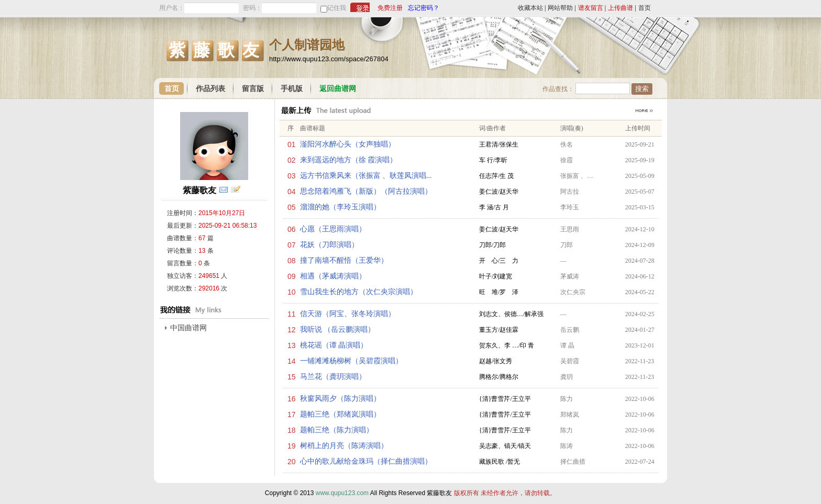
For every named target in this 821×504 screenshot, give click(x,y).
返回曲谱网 (338, 89)
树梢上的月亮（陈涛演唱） (344, 446)
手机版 (292, 89)
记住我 (337, 8)
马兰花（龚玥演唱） (333, 377)
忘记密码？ (424, 8)
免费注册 (390, 8)
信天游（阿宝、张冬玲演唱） (348, 314)
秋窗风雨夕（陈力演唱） (340, 399)
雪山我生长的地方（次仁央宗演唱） (359, 292)
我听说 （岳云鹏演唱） (338, 329)
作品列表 (210, 89)
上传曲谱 (620, 8)
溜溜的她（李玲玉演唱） (340, 207)
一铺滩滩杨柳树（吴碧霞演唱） (351, 361)
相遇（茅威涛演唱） (333, 276)
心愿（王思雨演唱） (333, 229)
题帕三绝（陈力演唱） (337, 430)
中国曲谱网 (188, 328)
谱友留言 (591, 8)
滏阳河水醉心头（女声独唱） (348, 144)
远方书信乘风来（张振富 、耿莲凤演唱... (366, 176)
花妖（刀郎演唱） (329, 245)
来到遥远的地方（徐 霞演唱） (349, 160)
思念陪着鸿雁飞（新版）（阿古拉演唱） (366, 191)
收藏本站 (530, 8)
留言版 (253, 89)
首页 (645, 8)
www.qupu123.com (342, 493)
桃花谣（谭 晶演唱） (334, 345)
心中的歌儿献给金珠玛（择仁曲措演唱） (366, 461)
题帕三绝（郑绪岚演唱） (340, 414)
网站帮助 (560, 8)
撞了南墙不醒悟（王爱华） (344, 260)
